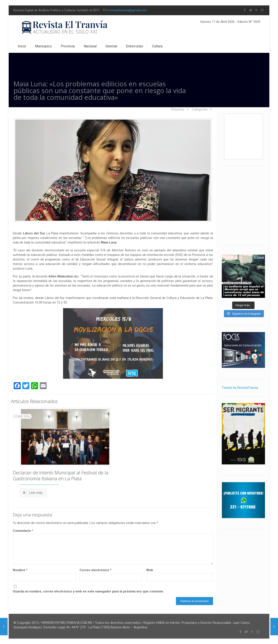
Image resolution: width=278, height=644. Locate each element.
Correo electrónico (95, 570)
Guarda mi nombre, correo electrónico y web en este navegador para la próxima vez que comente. (88, 591)
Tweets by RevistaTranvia (240, 388)
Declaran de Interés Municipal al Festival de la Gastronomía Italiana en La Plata (61, 475)
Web (150, 570)
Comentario (23, 531)
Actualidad (247, 83)
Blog (227, 83)
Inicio (210, 83)
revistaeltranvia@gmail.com (127, 10)
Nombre (20, 570)
